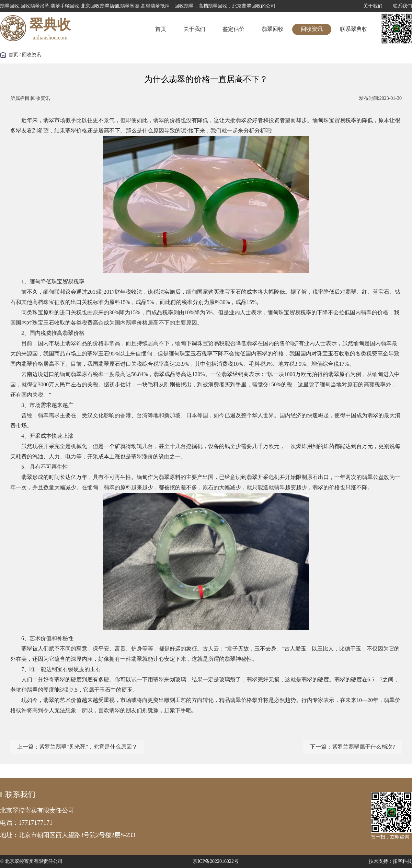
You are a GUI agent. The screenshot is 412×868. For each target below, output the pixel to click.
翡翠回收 (273, 29)
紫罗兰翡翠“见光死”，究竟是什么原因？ (88, 747)
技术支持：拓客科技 (390, 861)
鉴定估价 (233, 29)
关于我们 (373, 6)
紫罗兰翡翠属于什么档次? (363, 747)
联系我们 (402, 6)
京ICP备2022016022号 (216, 861)
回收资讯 (312, 29)
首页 (161, 29)
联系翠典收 (354, 29)
